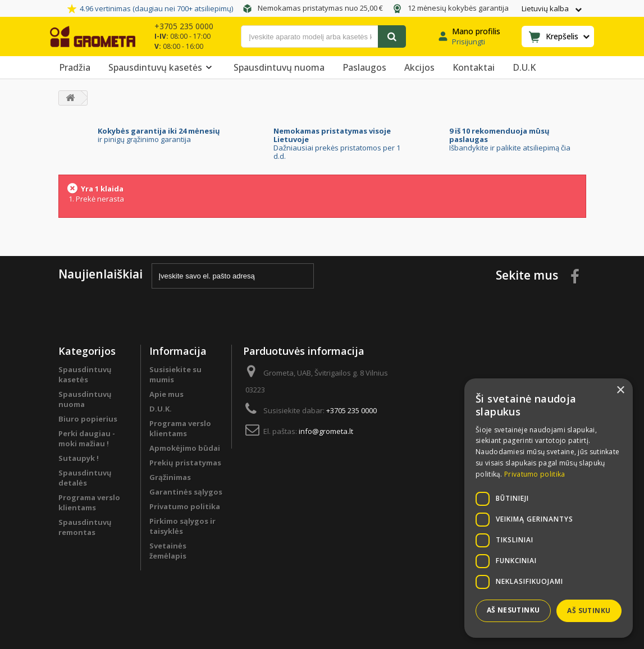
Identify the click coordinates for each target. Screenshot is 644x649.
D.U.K (524, 67)
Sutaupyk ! (79, 458)
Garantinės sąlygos (186, 492)
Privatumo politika (185, 506)
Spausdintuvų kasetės (162, 67)
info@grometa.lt (326, 431)
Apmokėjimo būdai (185, 448)
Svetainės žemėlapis (168, 551)
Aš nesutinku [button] (513, 610)
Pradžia (75, 67)
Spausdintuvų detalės (85, 478)
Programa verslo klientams (89, 502)
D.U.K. (161, 409)
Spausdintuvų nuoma (279, 67)
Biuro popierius (88, 419)
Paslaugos (364, 67)
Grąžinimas (170, 477)
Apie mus (166, 394)
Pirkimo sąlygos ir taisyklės (182, 526)
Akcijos (419, 67)
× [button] (620, 390)
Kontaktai (474, 67)
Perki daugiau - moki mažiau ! (87, 438)
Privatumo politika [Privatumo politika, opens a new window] (535, 474)
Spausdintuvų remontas (85, 527)
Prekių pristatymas (185, 463)
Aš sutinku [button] (589, 611)
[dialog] (549, 508)
